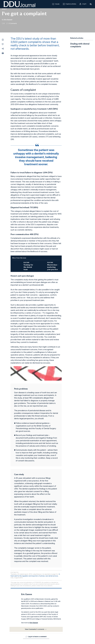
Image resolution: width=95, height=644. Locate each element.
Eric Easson (8, 20)
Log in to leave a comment (37, 637)
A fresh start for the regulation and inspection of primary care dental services (35, 575)
